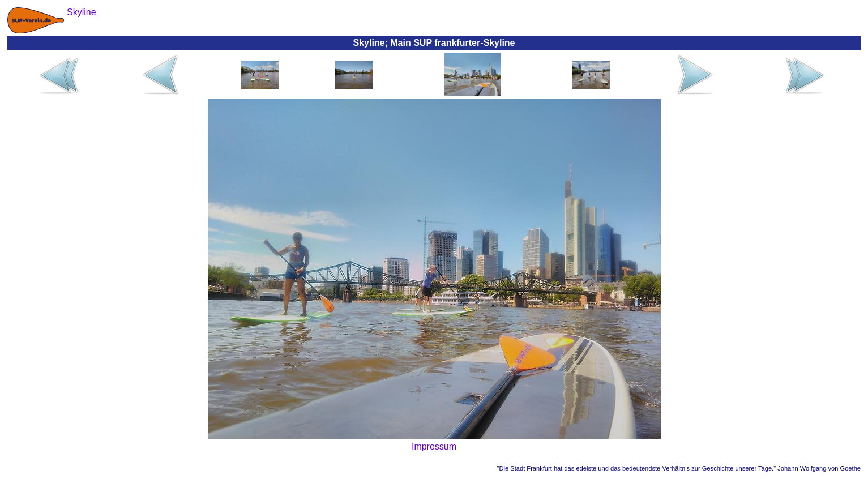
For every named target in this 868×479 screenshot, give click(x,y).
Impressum (434, 446)
